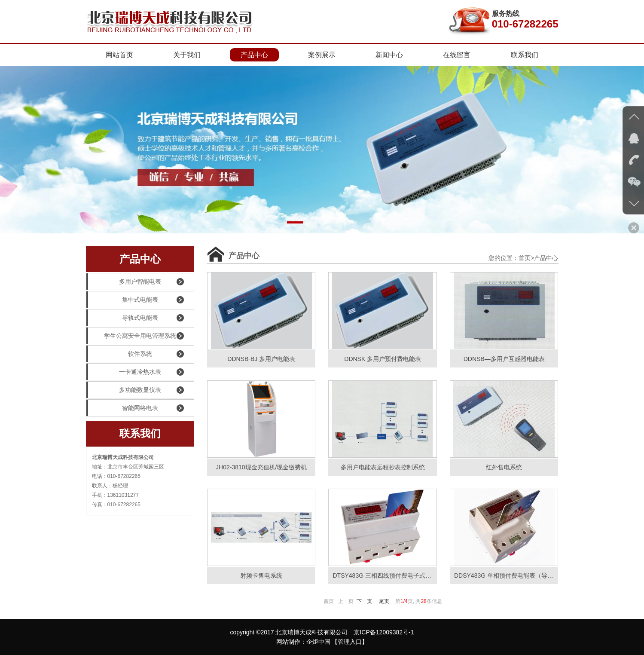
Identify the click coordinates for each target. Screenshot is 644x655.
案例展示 (322, 55)
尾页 (384, 601)
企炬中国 (318, 642)
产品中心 (254, 55)
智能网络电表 (122, 408)
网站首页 (119, 55)
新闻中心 (389, 55)
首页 (525, 258)
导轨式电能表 (122, 318)
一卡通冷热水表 (124, 372)
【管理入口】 (350, 642)
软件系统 (119, 354)
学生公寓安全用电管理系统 (131, 336)
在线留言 (457, 55)
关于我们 (187, 55)
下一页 (364, 601)
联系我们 (525, 55)
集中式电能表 (122, 300)
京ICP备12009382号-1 (384, 632)
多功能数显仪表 (124, 390)
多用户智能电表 (124, 282)
